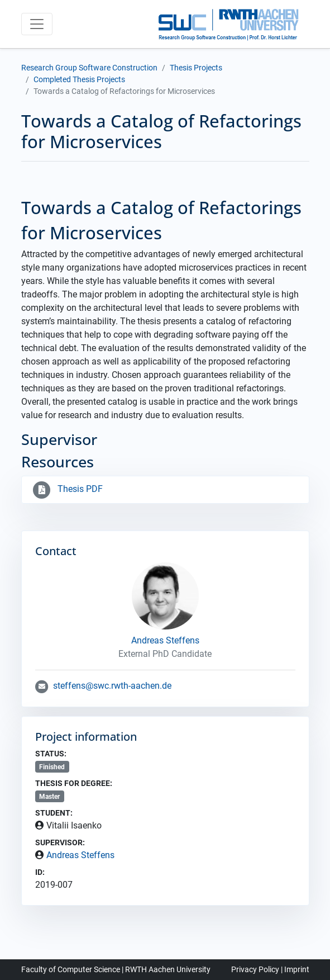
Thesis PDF (67, 489)
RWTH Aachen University (168, 969)
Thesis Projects (196, 68)
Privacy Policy (255, 969)
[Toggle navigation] (37, 24)
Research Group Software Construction (89, 68)
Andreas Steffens (80, 855)
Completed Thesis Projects (79, 79)
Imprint (297, 969)
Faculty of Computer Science (71, 969)
